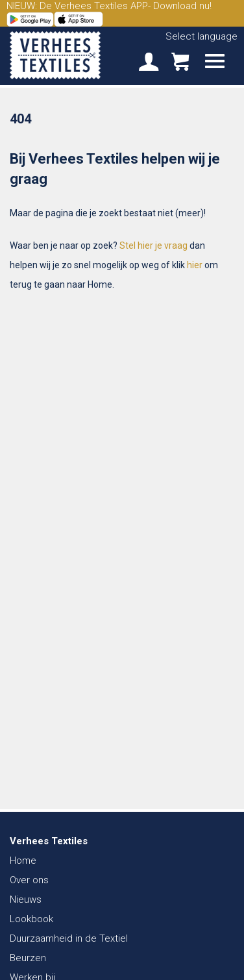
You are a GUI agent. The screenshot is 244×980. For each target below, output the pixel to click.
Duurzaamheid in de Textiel (69, 938)
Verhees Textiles (55, 55)
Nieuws (26, 899)
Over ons (29, 880)
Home (23, 861)
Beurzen (28, 958)
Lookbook (31, 919)
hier (195, 265)
